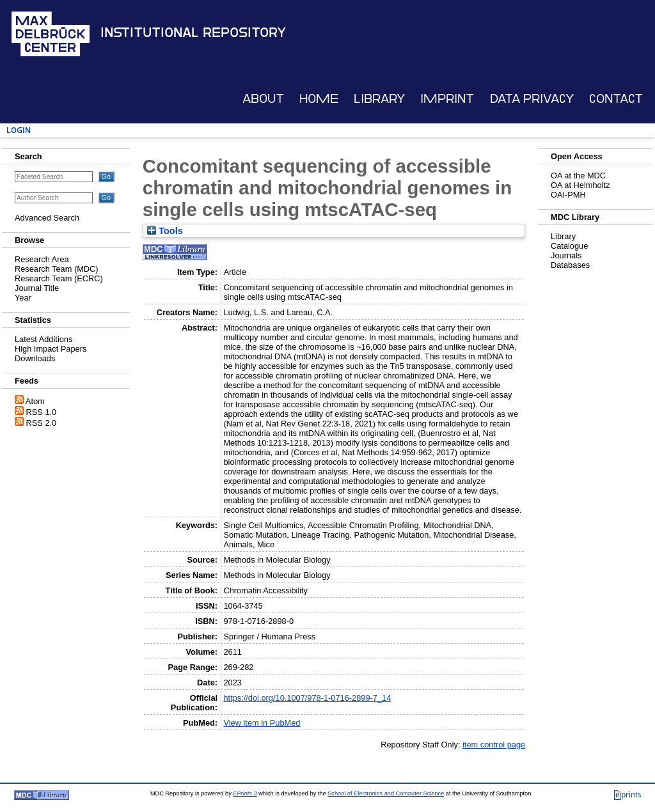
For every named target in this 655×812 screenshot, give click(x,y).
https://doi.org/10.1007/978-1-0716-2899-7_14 (307, 698)
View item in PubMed (262, 723)
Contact (616, 99)
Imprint (447, 99)
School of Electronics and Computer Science (386, 793)
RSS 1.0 (42, 412)
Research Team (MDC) (57, 269)
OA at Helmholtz (580, 185)
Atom (35, 401)
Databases (570, 265)
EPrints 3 (245, 793)
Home (319, 99)
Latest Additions (43, 339)
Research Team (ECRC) (59, 278)
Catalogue (569, 246)
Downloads (35, 358)
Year (23, 298)
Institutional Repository (193, 33)
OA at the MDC (578, 176)
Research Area (42, 259)
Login (19, 130)
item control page (494, 745)
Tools (165, 231)
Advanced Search (47, 218)
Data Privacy (532, 99)
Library (379, 99)
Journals (566, 255)
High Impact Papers (51, 349)
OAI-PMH (568, 195)
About (263, 99)
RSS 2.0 (42, 423)
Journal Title (37, 288)
